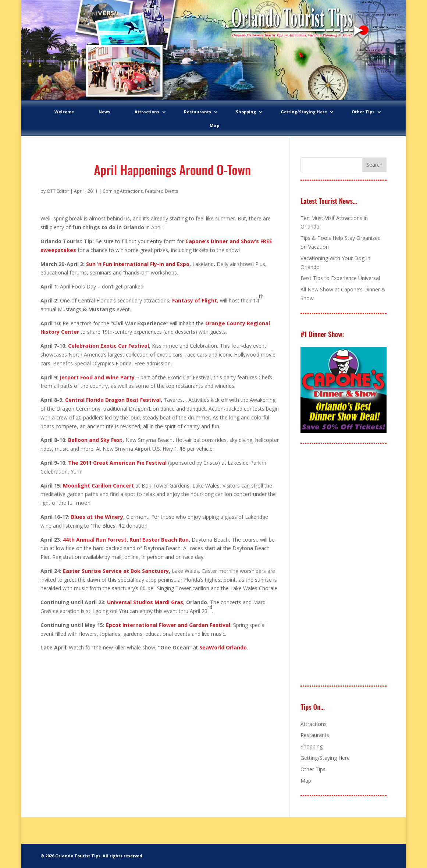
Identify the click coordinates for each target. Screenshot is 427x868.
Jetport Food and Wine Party (97, 377)
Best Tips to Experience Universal (340, 278)
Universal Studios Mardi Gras (145, 602)
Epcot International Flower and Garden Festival (168, 625)
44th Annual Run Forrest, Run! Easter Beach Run (126, 540)
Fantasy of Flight (195, 300)
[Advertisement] (356, 565)
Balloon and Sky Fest (95, 440)
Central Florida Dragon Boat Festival (113, 400)
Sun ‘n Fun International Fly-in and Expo (138, 264)
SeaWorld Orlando (223, 647)
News (104, 112)
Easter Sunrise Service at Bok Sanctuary (116, 571)
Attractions (147, 112)
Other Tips (363, 112)
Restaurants (198, 112)
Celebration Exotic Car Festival (108, 346)
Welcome (64, 112)
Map (214, 125)
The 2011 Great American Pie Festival (117, 463)
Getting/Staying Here (304, 112)
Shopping (246, 112)
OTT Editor (58, 191)
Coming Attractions (123, 191)
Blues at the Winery (97, 517)
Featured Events (161, 191)
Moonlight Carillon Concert (98, 486)
